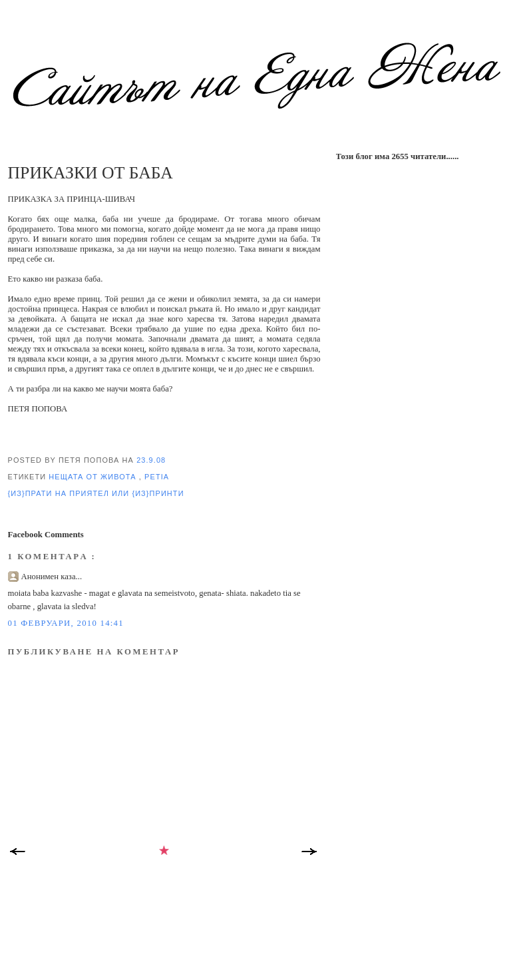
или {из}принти (148, 493)
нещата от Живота (93, 477)
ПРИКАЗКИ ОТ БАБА (90, 173)
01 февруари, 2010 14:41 (66, 623)
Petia (157, 477)
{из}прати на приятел (60, 493)
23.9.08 (151, 460)
